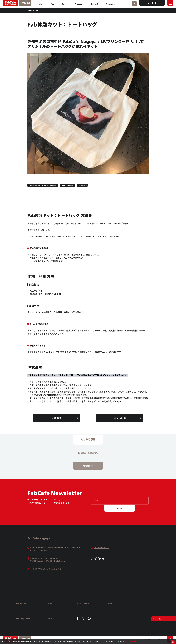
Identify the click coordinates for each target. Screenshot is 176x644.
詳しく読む (129, 641)
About (110, 603)
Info (40, 4)
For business (21, 603)
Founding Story (23, 619)
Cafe (64, 4)
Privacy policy (83, 603)
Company (111, 4)
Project (95, 4)
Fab (52, 4)
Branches (52, 619)
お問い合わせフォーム (101, 548)
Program (79, 4)
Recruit (49, 603)
